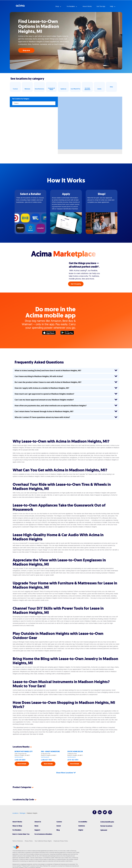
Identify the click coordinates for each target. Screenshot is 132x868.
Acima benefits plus (107, 815)
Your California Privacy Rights (43, 834)
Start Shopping (76, 284)
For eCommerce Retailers (43, 827)
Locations (15, 806)
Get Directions (19, 757)
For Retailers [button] (71, 6)
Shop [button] (57, 6)
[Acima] (16, 840)
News (36, 819)
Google (68, 333)
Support (37, 823)
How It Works (17, 815)
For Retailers (17, 823)
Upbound (104, 823)
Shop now (26, 50)
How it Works (87, 6)
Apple (50, 333)
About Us (38, 815)
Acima (20, 6)
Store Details (22, 764)
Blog (58, 823)
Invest (59, 819)
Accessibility (83, 815)
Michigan (23, 806)
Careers (59, 815)
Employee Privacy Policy (61, 834)
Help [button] (112, 6)
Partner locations (106, 819)
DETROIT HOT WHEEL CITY (24, 751)
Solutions (82, 819)
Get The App (101, 6)
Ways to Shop (17, 819)
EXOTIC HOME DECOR (75, 751)
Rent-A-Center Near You (21, 827)
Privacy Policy (29, 834)
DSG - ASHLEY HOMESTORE (50, 751)
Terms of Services (18, 834)
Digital (81, 823)
